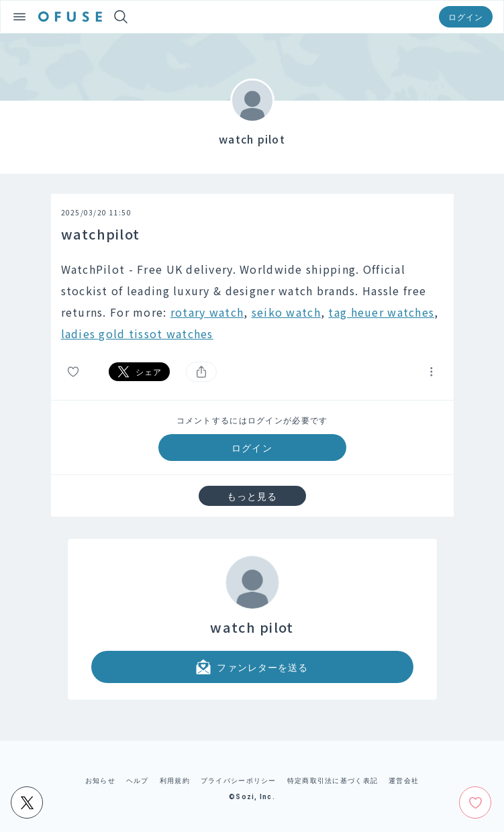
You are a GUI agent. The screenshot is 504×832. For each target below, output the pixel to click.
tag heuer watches (381, 312)
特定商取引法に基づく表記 (333, 780)
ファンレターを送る (252, 667)
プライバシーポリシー (239, 780)
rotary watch (207, 312)
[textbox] (252, 301)
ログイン (466, 16)
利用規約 (175, 780)
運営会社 (404, 780)
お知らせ (100, 780)
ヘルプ (138, 780)
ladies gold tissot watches (137, 333)
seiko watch (286, 312)
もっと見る (252, 496)
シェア (140, 372)
